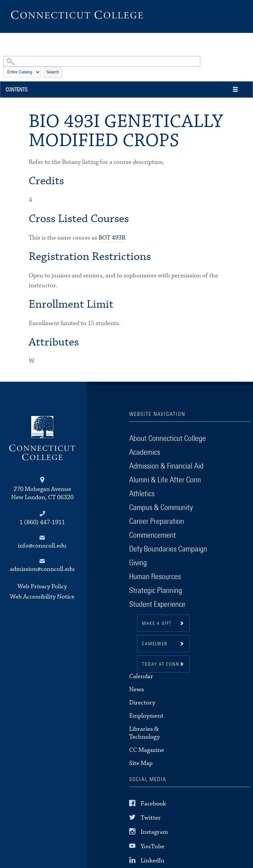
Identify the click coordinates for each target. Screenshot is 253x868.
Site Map (141, 763)
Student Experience (157, 604)
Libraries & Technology (144, 733)
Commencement (153, 535)
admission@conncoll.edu (42, 569)
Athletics (142, 494)
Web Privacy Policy (42, 587)
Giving (138, 563)
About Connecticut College (168, 439)
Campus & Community (161, 508)
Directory (142, 703)
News (137, 689)
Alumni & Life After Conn (165, 480)
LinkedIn (153, 860)
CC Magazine (147, 750)
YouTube (153, 846)
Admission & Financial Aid (166, 466)
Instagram (154, 832)
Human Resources (155, 577)
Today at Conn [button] (161, 664)
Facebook (153, 804)
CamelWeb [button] (155, 644)
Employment (146, 716)
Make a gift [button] (157, 624)
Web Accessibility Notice (42, 597)
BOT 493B (112, 238)
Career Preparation (157, 522)
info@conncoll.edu (42, 546)
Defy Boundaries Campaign (168, 549)
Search (53, 72)
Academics (145, 452)
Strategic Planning (156, 591)
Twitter (151, 818)
